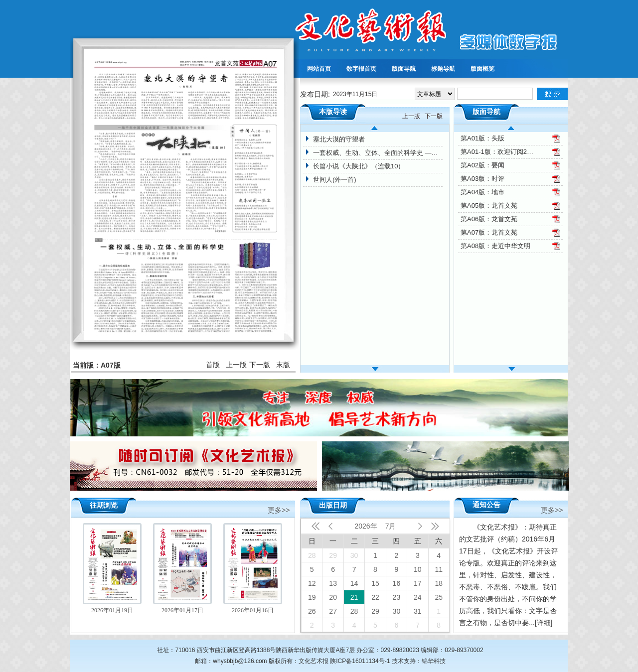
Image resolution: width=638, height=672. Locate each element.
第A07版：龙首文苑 (489, 232)
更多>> (279, 509)
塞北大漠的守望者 (339, 139)
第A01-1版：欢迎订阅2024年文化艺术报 (498, 152)
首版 (213, 365)
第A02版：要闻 (482, 165)
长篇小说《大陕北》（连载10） (359, 166)
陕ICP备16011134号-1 (360, 661)
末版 (283, 365)
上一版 (236, 365)
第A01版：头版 (482, 138)
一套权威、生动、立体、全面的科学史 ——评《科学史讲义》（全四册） (378, 153)
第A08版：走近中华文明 (495, 246)
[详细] (544, 623)
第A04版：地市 (482, 192)
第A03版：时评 (482, 179)
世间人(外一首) (335, 180)
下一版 (260, 365)
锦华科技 (434, 661)
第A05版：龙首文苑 (489, 205)
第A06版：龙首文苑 (489, 219)
